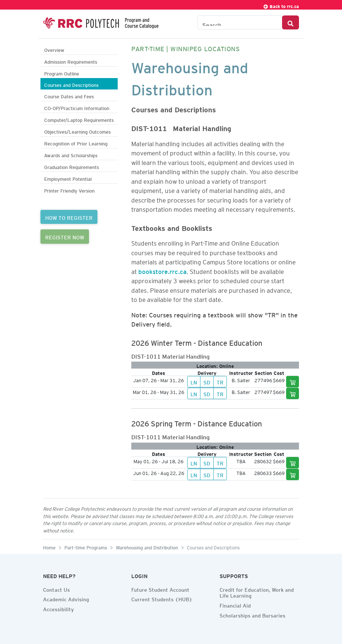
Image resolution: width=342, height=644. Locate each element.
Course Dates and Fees (69, 96)
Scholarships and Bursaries (252, 615)
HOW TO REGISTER (69, 217)
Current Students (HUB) (162, 598)
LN (194, 381)
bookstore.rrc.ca (162, 270)
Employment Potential (68, 178)
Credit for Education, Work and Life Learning (257, 592)
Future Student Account (160, 589)
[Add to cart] (293, 382)
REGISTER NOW (65, 236)
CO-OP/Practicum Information (77, 107)
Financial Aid (235, 605)
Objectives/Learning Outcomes (77, 131)
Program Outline (62, 73)
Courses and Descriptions (71, 84)
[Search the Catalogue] (240, 22)
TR (220, 381)
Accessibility (58, 608)
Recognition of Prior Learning (76, 143)
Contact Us (56, 589)
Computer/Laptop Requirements (79, 119)
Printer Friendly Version (69, 190)
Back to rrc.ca (281, 5)
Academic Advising (66, 598)
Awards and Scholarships (71, 154)
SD (207, 381)
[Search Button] (291, 22)
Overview (54, 49)
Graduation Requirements (72, 166)
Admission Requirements (71, 61)
